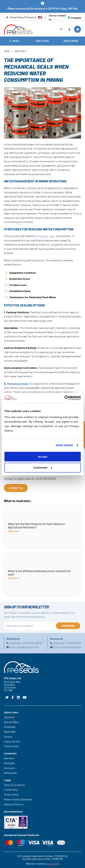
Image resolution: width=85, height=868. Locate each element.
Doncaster (9, 768)
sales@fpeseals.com (28, 647)
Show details (64, 445)
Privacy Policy (11, 795)
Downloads (10, 727)
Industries (9, 717)
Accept (42, 457)
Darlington (9, 763)
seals (52, 236)
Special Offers (11, 722)
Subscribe (68, 626)
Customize (43, 468)
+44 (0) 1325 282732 (32, 643)
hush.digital (53, 864)
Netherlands (10, 773)
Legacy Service (12, 741)
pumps (44, 236)
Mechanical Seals (18, 384)
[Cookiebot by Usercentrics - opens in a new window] (64, 398)
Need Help (21, 51)
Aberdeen (9, 758)
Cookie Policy (11, 790)
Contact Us (16, 488)
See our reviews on (65, 17)
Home (7, 51)
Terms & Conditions (14, 785)
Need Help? (10, 732)
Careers (8, 737)
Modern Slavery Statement (18, 799)
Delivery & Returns (14, 804)
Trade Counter (11, 746)
